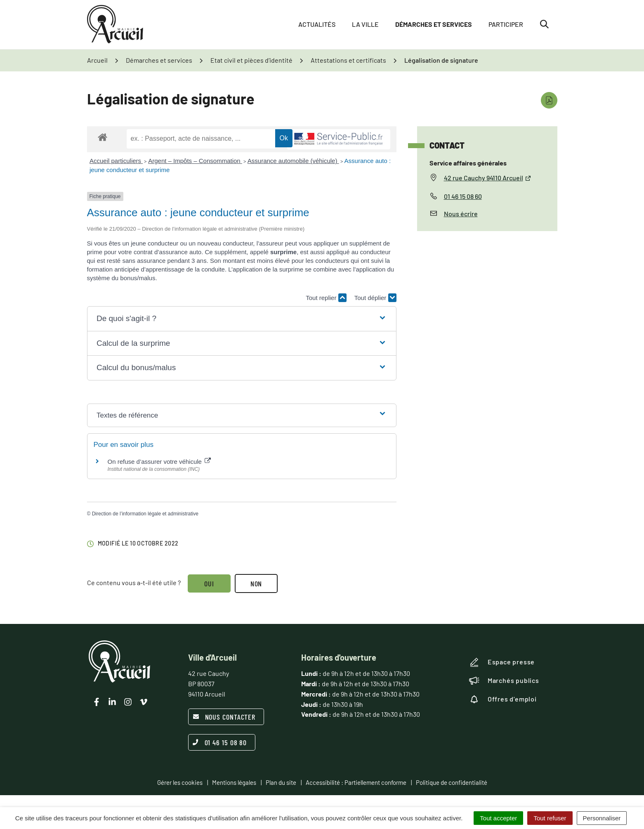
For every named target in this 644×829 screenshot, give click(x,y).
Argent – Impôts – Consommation (195, 161)
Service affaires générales (468, 163)
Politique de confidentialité (452, 782)
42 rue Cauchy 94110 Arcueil (488, 178)
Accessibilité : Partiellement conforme (356, 782)
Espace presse (502, 662)
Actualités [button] (317, 25)
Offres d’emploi (503, 699)
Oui (210, 583)
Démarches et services (434, 25)
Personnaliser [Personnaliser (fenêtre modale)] (602, 818)
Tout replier (326, 298)
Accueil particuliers (116, 161)
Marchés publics (504, 680)
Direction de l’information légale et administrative (145, 514)
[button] (242, 319)
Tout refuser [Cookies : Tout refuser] (550, 818)
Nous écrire (461, 214)
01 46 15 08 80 (220, 742)
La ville (365, 25)
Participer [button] (506, 25)
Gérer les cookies (180, 782)
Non (256, 583)
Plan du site (281, 782)
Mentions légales (234, 782)
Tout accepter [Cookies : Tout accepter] (498, 818)
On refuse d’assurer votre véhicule (159, 462)
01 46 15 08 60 (463, 196)
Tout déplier (375, 298)
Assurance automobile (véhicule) (293, 161)
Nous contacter (224, 717)
